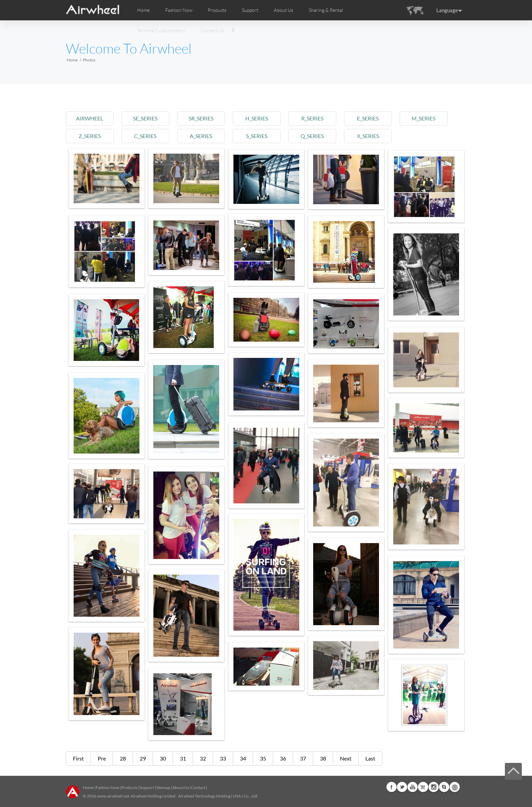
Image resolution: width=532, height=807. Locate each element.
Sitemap (163, 787)
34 (243, 758)
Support (250, 10)
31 (183, 758)
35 (263, 758)
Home (143, 10)
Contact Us (212, 31)
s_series (260, 136)
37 (303, 758)
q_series (317, 136)
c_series (147, 136)
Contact (198, 787)
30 (163, 758)
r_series (317, 118)
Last (370, 758)
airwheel (90, 118)
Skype (444, 787)
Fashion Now (107, 787)
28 (123, 758)
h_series (260, 118)
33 (223, 758)
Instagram (434, 787)
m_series (431, 118)
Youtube (413, 787)
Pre (102, 758)
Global (455, 787)
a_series (204, 136)
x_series (374, 136)
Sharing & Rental (326, 10)
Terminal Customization (161, 31)
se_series (147, 118)
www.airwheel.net (113, 796)
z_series (90, 136)
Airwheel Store (423, 787)
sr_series (204, 118)
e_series (374, 118)
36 (283, 758)
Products (217, 10)
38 (323, 758)
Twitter (402, 787)
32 (203, 758)
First (78, 758)
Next (346, 758)
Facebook (392, 787)
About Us (181, 787)
